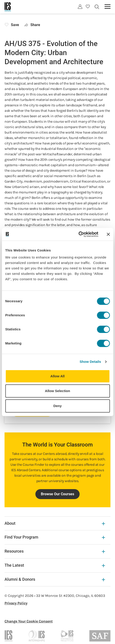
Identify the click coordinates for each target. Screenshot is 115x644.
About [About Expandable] (55, 523)
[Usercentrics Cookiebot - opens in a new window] (78, 234)
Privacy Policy (16, 603)
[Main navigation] (108, 7)
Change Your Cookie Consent (29, 621)
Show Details (90, 362)
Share (32, 25)
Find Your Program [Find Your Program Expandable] (55, 537)
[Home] (8, 7)
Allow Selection (57, 391)
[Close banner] (108, 234)
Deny (57, 406)
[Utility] (80, 7)
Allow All (57, 376)
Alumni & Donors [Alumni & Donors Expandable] (55, 579)
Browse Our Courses (57, 494)
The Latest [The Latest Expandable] (55, 565)
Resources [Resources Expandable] (55, 551)
